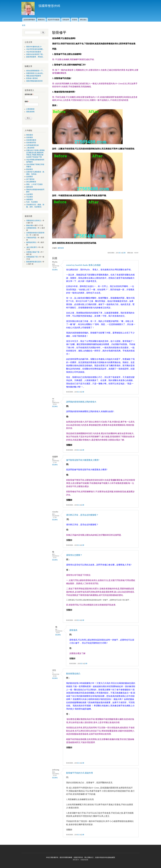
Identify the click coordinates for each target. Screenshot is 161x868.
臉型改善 (30, 187)
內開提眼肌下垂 (32, 257)
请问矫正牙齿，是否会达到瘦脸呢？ (82, 515)
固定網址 (55, 270)
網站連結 (83, 20)
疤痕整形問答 (31, 143)
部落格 (75, 20)
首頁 (24, 25)
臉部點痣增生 (31, 242)
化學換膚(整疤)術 (33, 145)
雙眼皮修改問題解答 (34, 76)
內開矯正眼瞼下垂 (33, 252)
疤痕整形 (30, 137)
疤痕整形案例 (31, 140)
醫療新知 (41, 20)
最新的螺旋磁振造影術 (34, 81)
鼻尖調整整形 (31, 182)
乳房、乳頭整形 (32, 202)
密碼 (27, 102)
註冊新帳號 (30, 109)
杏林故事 (66, 20)
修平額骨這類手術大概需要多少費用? (83, 460)
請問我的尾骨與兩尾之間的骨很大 (81, 402)
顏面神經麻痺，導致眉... (35, 57)
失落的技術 (84, 860)
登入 (120, 253)
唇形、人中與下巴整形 (34, 184)
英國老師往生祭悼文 (34, 221)
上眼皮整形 (30, 148)
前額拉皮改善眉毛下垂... (35, 54)
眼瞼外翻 (30, 225)
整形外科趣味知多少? (34, 47)
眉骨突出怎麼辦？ (74, 555)
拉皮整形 (30, 194)
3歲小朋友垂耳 (32, 247)
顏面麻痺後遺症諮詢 (34, 262)
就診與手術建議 (54, 20)
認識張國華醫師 (29, 20)
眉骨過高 (73, 630)
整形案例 (30, 135)
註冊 (124, 253)
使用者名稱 (29, 94)
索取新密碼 (30, 112)
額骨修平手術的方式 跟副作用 (79, 773)
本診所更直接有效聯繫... (35, 49)
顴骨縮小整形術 (32, 78)
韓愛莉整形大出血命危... (35, 73)
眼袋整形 (30, 169)
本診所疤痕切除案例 (34, 52)
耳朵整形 (30, 197)
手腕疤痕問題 (31, 238)
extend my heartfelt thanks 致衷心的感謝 (83, 265)
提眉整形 (30, 177)
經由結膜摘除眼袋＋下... (35, 71)
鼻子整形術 (30, 179)
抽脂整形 (30, 199)
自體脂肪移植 (31, 228)
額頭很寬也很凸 (73, 674)
